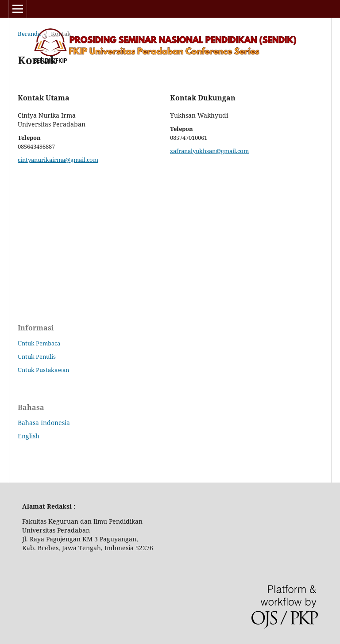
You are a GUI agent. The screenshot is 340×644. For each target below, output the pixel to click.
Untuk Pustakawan (43, 370)
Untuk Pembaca (39, 343)
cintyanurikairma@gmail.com (58, 160)
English (29, 436)
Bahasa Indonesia (44, 423)
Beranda (29, 34)
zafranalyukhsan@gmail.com (209, 151)
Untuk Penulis (37, 356)
